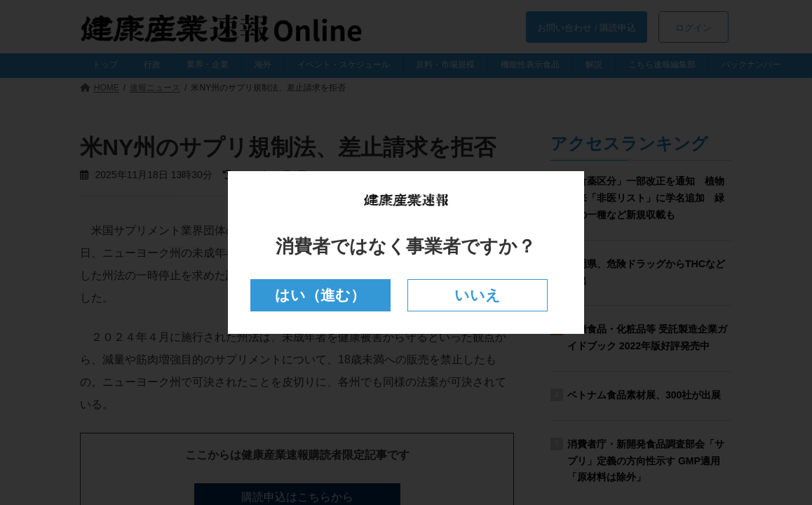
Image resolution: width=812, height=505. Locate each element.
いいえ (478, 295)
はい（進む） (320, 295)
